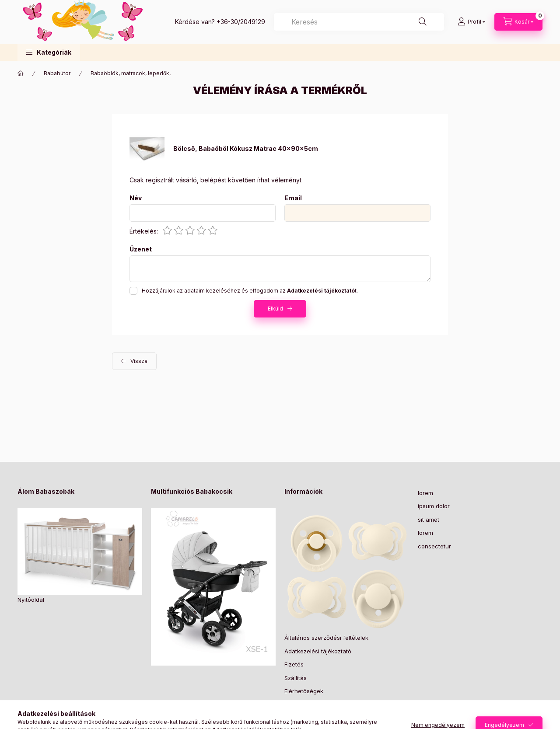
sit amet (429, 520)
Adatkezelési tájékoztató (318, 651)
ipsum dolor (434, 506)
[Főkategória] (21, 73)
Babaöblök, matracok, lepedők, (131, 73)
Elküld (275, 309)
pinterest (304, 713)
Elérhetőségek (304, 691)
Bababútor (57, 73)
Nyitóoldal (31, 600)
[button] (49, 52)
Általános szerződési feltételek (326, 638)
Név (136, 198)
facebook (287, 713)
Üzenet (141, 249)
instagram (322, 713)
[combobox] (359, 22)
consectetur (434, 546)
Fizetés (294, 664)
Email (293, 198)
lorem (425, 493)
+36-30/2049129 (241, 22)
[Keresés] (423, 22)
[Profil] (471, 22)
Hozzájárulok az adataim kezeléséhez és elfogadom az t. (250, 291)
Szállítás (296, 678)
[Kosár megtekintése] (518, 22)
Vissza (139, 361)
